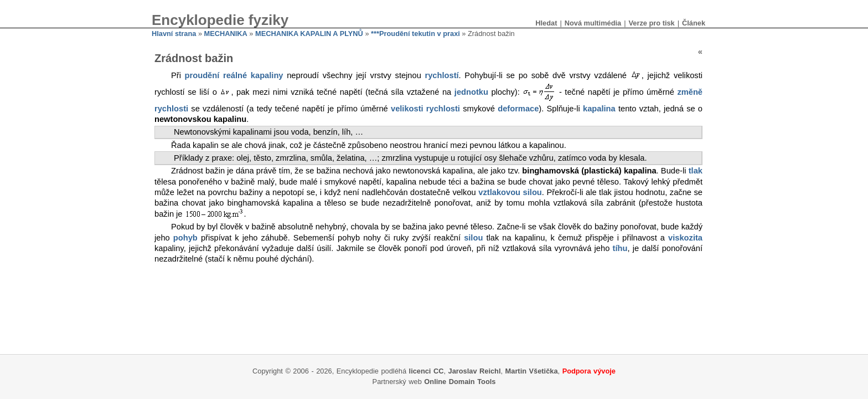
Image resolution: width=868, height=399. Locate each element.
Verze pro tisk (651, 23)
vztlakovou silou (510, 192)
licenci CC (427, 371)
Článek (694, 23)
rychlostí (442, 75)
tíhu (620, 248)
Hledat (546, 23)
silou (473, 238)
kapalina (599, 109)
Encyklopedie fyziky (220, 20)
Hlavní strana (174, 34)
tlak (696, 171)
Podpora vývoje (589, 371)
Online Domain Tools (460, 382)
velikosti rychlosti (425, 109)
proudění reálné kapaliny (234, 75)
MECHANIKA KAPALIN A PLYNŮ (309, 34)
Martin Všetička (532, 371)
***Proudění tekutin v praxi (415, 34)
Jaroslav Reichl (475, 371)
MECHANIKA (226, 34)
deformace (518, 109)
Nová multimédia (593, 23)
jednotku (471, 92)
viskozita (685, 238)
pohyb (185, 238)
